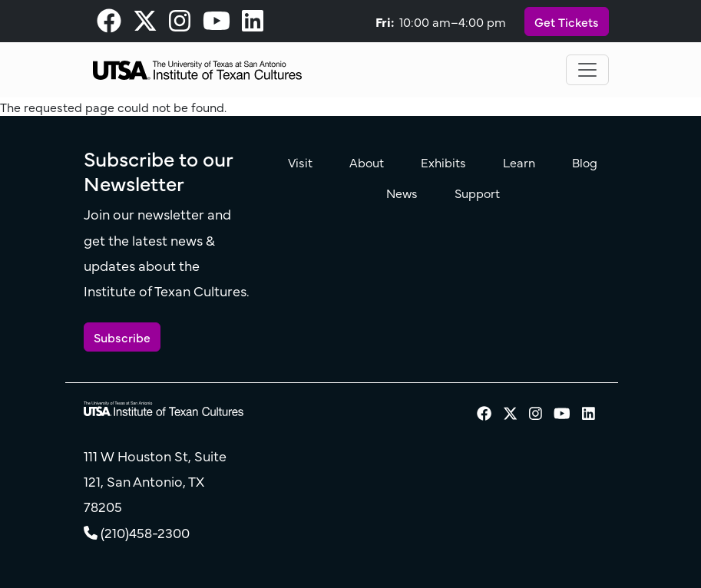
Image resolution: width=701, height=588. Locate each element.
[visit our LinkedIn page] (253, 25)
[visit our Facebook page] (109, 25)
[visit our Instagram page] (180, 25)
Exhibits (443, 162)
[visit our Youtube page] (217, 25)
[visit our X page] (145, 25)
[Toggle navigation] (587, 70)
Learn (519, 162)
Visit (300, 162)
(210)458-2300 (145, 532)
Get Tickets (567, 21)
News (402, 193)
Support (477, 193)
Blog (585, 162)
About (367, 162)
